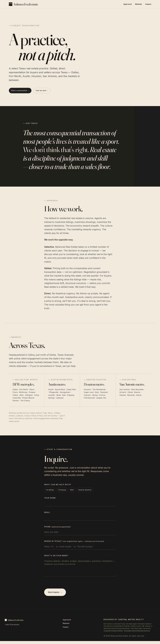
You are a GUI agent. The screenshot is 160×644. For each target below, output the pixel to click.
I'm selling (52, 491)
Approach (128, 4)
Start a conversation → (22, 92)
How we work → (47, 92)
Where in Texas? (74, 543)
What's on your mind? (56, 557)
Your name (50, 500)
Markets (139, 4)
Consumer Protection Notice (113, 634)
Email (47, 514)
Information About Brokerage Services (137, 634)
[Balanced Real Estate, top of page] (23, 4)
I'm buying (66, 491)
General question (92, 491)
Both (78, 491)
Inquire (148, 4)
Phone (57, 529)
